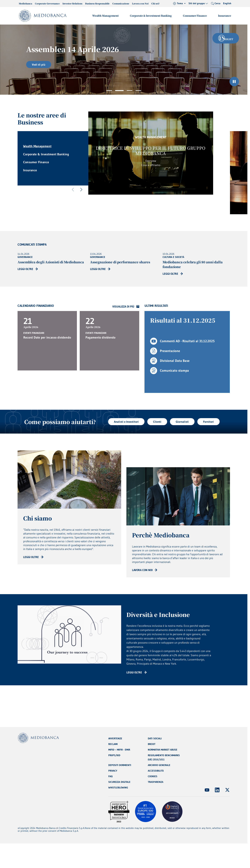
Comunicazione (121, 3)
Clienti (157, 422)
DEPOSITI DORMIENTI (120, 765)
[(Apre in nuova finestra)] (207, 790)
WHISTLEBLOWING (118, 788)
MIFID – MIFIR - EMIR (119, 750)
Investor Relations (72, 3)
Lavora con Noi (140, 3)
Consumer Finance (195, 16)
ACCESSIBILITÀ (156, 771)
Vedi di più (39, 65)
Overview (151, 161)
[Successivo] (81, 190)
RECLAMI (113, 744)
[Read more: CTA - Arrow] (33, 557)
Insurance (225, 16)
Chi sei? (155, 3)
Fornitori (208, 422)
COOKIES (153, 776)
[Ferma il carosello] (234, 82)
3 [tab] (130, 91)
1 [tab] (109, 91)
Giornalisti (182, 422)
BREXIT (152, 744)
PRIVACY (113, 771)
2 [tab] (119, 91)
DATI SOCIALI (155, 738)
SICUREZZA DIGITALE (119, 782)
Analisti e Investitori (126, 422)
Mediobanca (25, 3)
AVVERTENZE (115, 738)
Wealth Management (106, 16)
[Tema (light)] (179, 4)
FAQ (110, 776)
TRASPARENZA (156, 782)
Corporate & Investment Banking (151, 16)
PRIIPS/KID (114, 755)
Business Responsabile (97, 3)
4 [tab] (138, 91)
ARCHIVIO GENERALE (159, 765)
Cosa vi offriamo (151, 165)
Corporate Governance (47, 3)
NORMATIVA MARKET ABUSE (163, 750)
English (227, 3)
